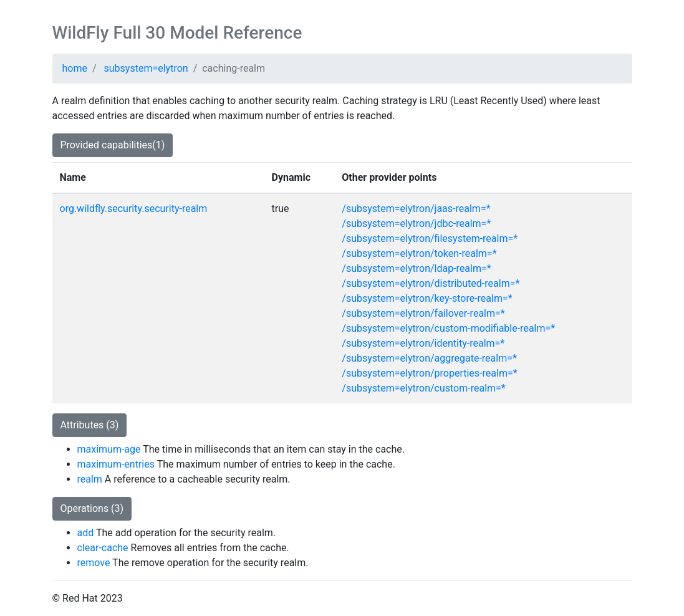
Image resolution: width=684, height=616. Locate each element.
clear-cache (103, 548)
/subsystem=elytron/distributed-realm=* (431, 283)
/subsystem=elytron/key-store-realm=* (427, 298)
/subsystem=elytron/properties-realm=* (429, 373)
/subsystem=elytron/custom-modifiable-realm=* (448, 328)
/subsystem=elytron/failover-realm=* (423, 313)
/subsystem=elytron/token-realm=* (419, 253)
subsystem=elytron (146, 68)
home (75, 68)
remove (94, 563)
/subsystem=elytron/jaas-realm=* (416, 209)
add (86, 533)
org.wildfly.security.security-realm (134, 209)
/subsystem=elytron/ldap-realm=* (416, 268)
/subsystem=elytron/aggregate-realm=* (429, 358)
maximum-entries (116, 464)
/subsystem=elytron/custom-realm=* (423, 388)
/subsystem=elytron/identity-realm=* (423, 343)
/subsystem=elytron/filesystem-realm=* (430, 238)
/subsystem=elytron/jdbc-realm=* (416, 224)
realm (90, 479)
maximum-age (109, 449)
